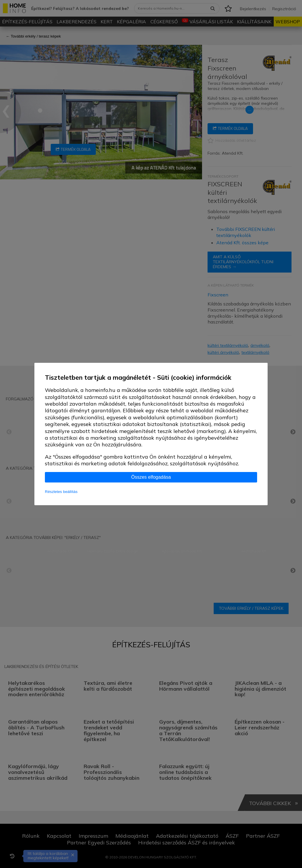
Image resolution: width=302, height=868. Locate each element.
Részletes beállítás (61, 492)
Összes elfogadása (151, 477)
